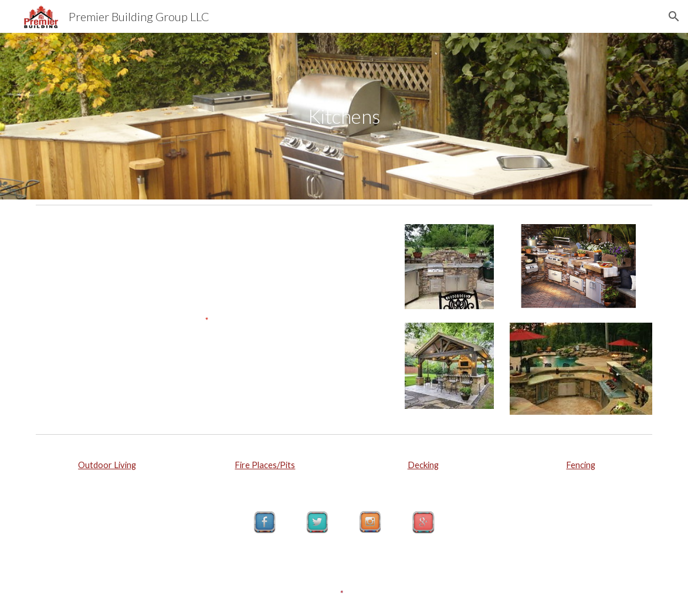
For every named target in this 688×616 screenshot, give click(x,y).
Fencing (581, 465)
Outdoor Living (107, 465)
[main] (344, 116)
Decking (423, 465)
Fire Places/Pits (265, 465)
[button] (674, 16)
